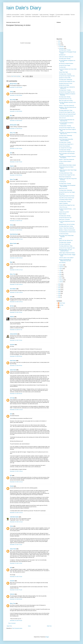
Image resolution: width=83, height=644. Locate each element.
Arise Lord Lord (62, 118)
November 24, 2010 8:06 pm (16, 175)
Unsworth (12, 345)
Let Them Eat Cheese (64, 234)
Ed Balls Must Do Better (64, 85)
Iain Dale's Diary (24, 8)
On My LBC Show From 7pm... (66, 99)
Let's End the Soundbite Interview (66, 116)
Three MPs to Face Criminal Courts (67, 198)
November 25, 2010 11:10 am (16, 410)
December (62, 46)
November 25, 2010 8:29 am (16, 356)
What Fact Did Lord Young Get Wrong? (67, 114)
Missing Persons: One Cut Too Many (67, 224)
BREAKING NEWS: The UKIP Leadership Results (65, 250)
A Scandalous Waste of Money (66, 200)
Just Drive (61, 163)
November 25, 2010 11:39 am (16, 471)
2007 (59, 288)
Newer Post (9, 626)
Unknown (12, 594)
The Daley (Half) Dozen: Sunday (66, 226)
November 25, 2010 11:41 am (16, 482)
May (60, 274)
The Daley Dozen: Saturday (65, 242)
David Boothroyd (14, 234)
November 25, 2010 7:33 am (16, 340)
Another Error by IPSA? (64, 212)
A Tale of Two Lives (63, 207)
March (61, 278)
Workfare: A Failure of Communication (67, 230)
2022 (59, 41)
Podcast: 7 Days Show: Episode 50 (67, 106)
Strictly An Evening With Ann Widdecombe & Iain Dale (65, 260)
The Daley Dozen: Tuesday (65, 50)
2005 (59, 292)
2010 (59, 45)
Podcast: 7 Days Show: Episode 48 (67, 228)
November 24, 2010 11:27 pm (16, 270)
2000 (59, 297)
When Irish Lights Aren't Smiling (66, 101)
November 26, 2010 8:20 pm (16, 599)
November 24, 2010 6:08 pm (16, 95)
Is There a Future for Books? (65, 161)
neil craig (12, 398)
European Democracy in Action (66, 83)
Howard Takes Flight (63, 72)
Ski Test (12, 306)
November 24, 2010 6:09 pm (16, 111)
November (62, 48)
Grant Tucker (13, 361)
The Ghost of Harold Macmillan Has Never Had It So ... (67, 120)
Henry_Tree (13, 133)
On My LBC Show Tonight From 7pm (67, 205)
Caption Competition (63, 203)
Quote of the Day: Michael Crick (66, 240)
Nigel (11, 262)
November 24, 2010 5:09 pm (16, 87)
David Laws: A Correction (64, 219)
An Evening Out (62, 182)
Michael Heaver (13, 84)
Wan (11, 116)
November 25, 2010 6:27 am (16, 330)
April (60, 276)
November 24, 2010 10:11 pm (16, 239)
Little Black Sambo (14, 517)
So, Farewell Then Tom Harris (65, 148)
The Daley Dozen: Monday (65, 59)
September (62, 267)
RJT (11, 476)
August (61, 269)
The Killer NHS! (62, 67)
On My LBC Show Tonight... (65, 65)
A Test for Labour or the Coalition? (66, 258)
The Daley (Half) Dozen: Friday (66, 110)
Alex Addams (13, 289)
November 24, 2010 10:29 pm (16, 258)
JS (60, 307)
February (61, 280)
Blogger (47, 637)
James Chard (13, 370)
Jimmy (11, 92)
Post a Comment (12, 623)
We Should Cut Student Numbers (66, 64)
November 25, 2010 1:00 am (16, 312)
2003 (59, 295)
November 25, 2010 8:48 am (16, 366)
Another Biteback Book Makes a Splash (67, 165)
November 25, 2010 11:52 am (16, 513)
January (61, 282)
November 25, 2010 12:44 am (16, 302)
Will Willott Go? (62, 55)
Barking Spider (13, 125)
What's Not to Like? (63, 188)
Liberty (60, 239)
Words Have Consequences (65, 177)
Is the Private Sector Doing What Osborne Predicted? (66, 140)
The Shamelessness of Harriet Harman (67, 232)
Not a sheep (13, 100)
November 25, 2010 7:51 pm (16, 590)
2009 (59, 284)
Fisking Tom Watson (63, 137)
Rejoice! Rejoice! (63, 214)
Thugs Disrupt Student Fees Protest (67, 196)
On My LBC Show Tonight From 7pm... (67, 76)
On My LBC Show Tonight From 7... (67, 144)
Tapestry (12, 166)
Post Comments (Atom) (17, 628)
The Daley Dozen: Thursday (65, 74)
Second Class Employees (65, 146)
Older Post (49, 626)
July (60, 271)
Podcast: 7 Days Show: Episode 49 (67, 160)
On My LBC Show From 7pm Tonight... (67, 192)
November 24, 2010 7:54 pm (16, 162)
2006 (59, 290)
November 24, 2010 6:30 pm (16, 121)
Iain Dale (61, 305)
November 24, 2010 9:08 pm (16, 230)
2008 (59, 286)
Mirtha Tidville (13, 243)
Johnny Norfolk (13, 334)
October (61, 265)
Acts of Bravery (62, 263)
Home (29, 626)
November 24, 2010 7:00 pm (16, 148)
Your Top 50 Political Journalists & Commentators (66, 123)
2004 (59, 293)
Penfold (12, 486)
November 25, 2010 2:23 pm (16, 577)
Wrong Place (62, 194)
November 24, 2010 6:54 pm (16, 129)
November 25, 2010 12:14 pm (16, 522)
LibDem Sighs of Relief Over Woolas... (67, 253)
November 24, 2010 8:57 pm (16, 221)
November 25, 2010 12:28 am (16, 292)
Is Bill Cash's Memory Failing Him (66, 57)
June (60, 272)
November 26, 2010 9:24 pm (16, 621)
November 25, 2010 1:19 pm (16, 563)
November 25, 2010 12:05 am (16, 284)
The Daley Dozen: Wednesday (66, 80)
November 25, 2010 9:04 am (16, 394)
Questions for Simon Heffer (65, 78)
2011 (59, 43)
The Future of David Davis (65, 244)
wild (11, 153)
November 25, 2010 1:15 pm (16, 545)
